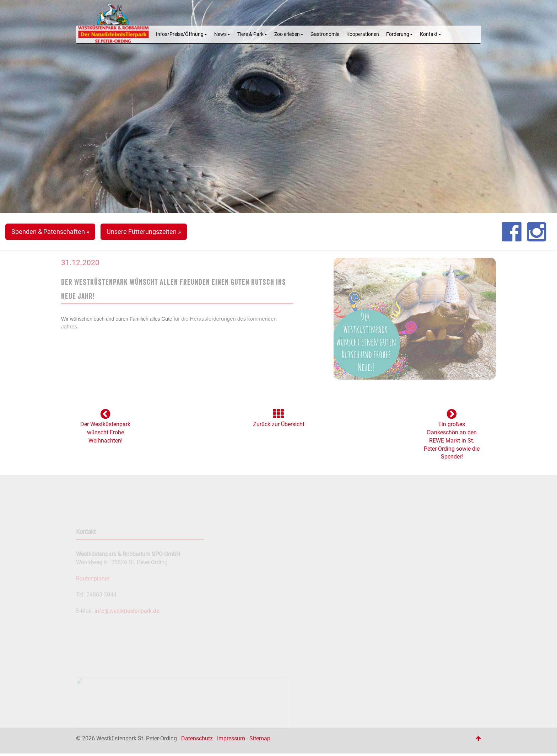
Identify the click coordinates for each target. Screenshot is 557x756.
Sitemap (260, 738)
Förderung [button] (399, 34)
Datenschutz (197, 738)
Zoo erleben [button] (289, 34)
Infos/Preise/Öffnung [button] (182, 34)
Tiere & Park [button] (252, 34)
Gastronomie (325, 34)
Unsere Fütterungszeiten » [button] (144, 232)
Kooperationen (363, 34)
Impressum (231, 738)
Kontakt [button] (431, 34)
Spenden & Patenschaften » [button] (50, 232)
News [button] (222, 34)
